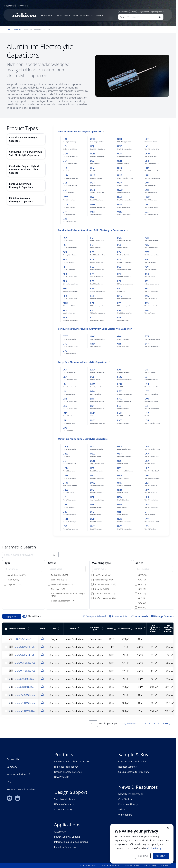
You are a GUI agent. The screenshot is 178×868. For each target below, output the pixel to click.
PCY (92, 260)
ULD (120, 490)
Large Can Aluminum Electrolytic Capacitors (83, 362)
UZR (119, 212)
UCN (93, 154)
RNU (65, 303)
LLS (146, 406)
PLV (147, 267)
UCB (120, 139)
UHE (120, 476)
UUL (65, 183)
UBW (65, 454)
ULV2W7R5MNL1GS (25, 671)
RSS (119, 318)
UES (119, 468)
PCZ (119, 260)
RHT (119, 289)
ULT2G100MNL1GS (25, 647)
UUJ (147, 175)
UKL (119, 483)
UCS (119, 461)
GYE (119, 344)
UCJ (92, 146)
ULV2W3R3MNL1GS (25, 663)
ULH (120, 161)
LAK (65, 370)
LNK (92, 413)
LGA (65, 377)
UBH (93, 139)
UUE (92, 175)
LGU (65, 391)
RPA (92, 303)
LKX (92, 406)
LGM (93, 384)
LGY (147, 391)
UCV (119, 154)
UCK (119, 146)
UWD (120, 190)
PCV (119, 252)
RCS (92, 274)
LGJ (146, 377)
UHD (93, 476)
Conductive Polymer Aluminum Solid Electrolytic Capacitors (91, 230)
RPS (119, 303)
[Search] (144, 17)
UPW (120, 505)
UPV (92, 505)
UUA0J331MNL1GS (24, 687)
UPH (65, 497)
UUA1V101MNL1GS (25, 711)
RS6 (92, 310)
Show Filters (34, 616)
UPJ (92, 497)
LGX (119, 391)
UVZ (119, 526)
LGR (147, 384)
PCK (92, 245)
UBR (120, 446)
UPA (147, 490)
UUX (92, 190)
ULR (147, 161)
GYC (65, 344)
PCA (65, 238)
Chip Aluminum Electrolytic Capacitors (80, 132)
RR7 (65, 310)
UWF (147, 190)
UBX (92, 454)
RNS (147, 296)
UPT (65, 505)
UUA (120, 168)
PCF (92, 238)
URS (65, 512)
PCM (147, 245)
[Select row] (6, 639)
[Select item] (5, 575)
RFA (119, 281)
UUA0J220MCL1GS (24, 679)
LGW (93, 391)
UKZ (92, 490)
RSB (65, 318)
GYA (119, 336)
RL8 (65, 296)
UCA (147, 454)
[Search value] (23, 569)
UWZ (147, 205)
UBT (147, 446)
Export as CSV (118, 616)
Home (9, 30)
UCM (65, 154)
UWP (147, 197)
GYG (65, 351)
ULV (92, 168)
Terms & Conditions (110, 866)
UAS (92, 446)
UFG (147, 468)
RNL (119, 296)
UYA (65, 212)
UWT (93, 205)
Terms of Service (131, 866)
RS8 (119, 310)
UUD (65, 175)
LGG (120, 377)
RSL (92, 318)
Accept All (161, 856)
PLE (146, 260)
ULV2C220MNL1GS (25, 655)
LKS (65, 406)
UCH (65, 146)
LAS (147, 370)
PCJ (65, 245)
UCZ (92, 161)
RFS (146, 281)
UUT (65, 190)
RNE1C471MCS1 (23, 639)
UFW (65, 476)
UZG (92, 212)
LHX (119, 399)
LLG (119, 406)
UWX (120, 205)
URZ (92, 512)
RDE (119, 274)
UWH (93, 197)
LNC (65, 413)
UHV (147, 476)
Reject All (143, 856)
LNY (119, 420)
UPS (147, 497)
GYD (92, 344)
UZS (147, 212)
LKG (147, 399)
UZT (65, 219)
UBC (65, 139)
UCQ (93, 461)
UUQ (65, 519)
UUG (120, 175)
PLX (65, 274)
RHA (65, 289)
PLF (65, 267)
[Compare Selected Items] (94, 616)
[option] (23, 575)
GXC (92, 336)
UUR (147, 183)
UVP (147, 519)
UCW (147, 154)
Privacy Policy (150, 866)
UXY (147, 526)
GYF (147, 344)
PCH (147, 238)
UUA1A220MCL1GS (25, 695)
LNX (92, 420)
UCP (65, 461)
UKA (92, 483)
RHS (92, 289)
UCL (147, 146)
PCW (147, 252)
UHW (66, 483)
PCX (65, 260)
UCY (147, 461)
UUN (93, 183)
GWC (65, 336)
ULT (65, 168)
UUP (120, 183)
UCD (147, 139)
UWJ (119, 197)
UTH (147, 512)
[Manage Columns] (162, 616)
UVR (65, 526)
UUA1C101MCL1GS (25, 703)
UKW (65, 490)
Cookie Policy (154, 848)
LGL (65, 384)
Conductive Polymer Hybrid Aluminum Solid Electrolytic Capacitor (95, 329)
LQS (65, 428)
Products (18, 30)
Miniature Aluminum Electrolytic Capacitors (83, 439)
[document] (142, 844)
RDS (147, 274)
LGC (92, 377)
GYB (147, 336)
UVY (92, 526)
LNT (147, 413)
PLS (119, 267)
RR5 (147, 303)
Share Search (139, 616)
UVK (119, 519)
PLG (92, 267)
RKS (147, 289)
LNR (119, 413)
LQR (147, 420)
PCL (119, 245)
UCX (65, 161)
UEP (92, 468)
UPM (120, 497)
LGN (120, 384)
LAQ (92, 370)
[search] (30, 555)
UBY (119, 454)
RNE (92, 296)
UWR (65, 205)
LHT (92, 399)
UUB (147, 168)
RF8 (92, 281)
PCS (92, 252)
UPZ (147, 505)
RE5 (65, 281)
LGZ (65, 399)
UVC (92, 519)
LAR (119, 370)
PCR (65, 252)
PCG (119, 238)
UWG (66, 197)
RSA (147, 310)
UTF (119, 512)
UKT (147, 483)
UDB (65, 468)
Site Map (165, 866)
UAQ (65, 446)
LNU (65, 420)
